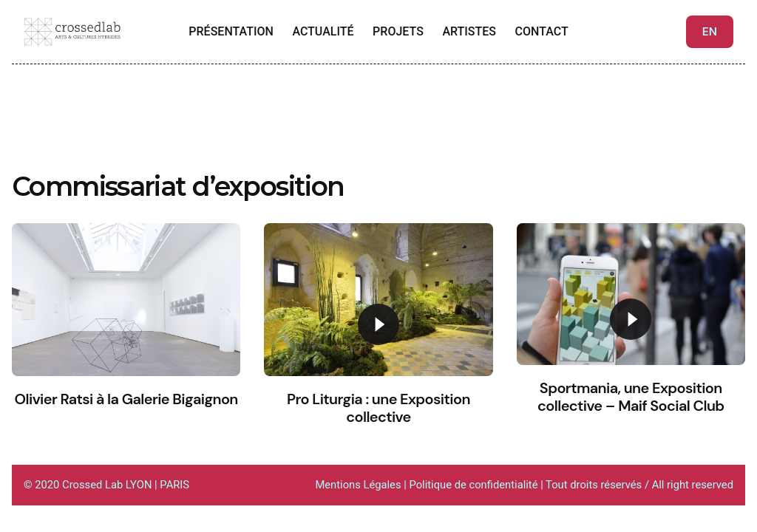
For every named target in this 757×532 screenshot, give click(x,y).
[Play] (378, 324)
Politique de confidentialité (475, 485)
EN (710, 32)
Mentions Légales (358, 485)
